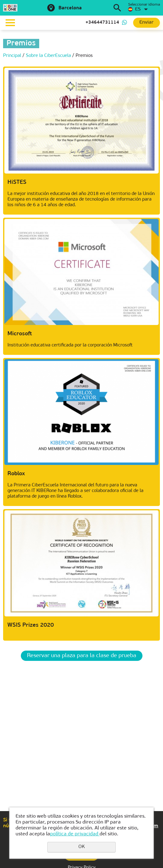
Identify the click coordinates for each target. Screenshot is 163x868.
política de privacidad (75, 834)
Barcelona (70, 8)
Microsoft (20, 334)
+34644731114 (102, 23)
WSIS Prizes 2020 (31, 625)
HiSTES (17, 182)
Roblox (16, 474)
